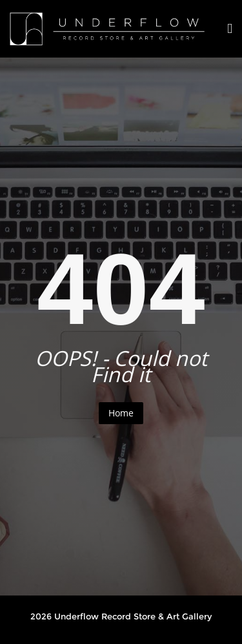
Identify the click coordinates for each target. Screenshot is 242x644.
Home (121, 413)
